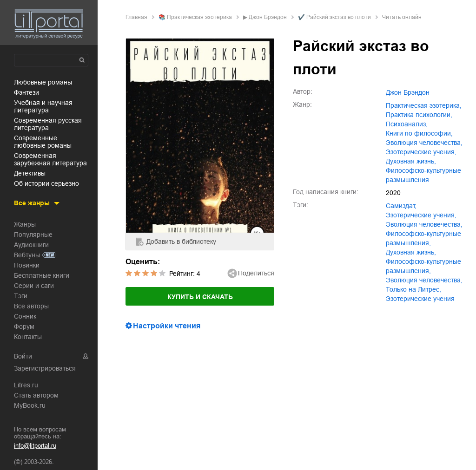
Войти (23, 356)
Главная (136, 17)
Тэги (21, 296)
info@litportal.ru (35, 446)
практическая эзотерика (199, 17)
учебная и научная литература (43, 106)
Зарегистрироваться (45, 368)
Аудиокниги (31, 245)
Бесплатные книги (42, 275)
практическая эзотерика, (424, 105)
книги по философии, (419, 133)
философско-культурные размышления (423, 175)
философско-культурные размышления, (423, 238)
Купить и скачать (200, 297)
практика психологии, (419, 115)
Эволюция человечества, (424, 280)
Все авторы (31, 306)
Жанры (25, 224)
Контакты (28, 337)
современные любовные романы (43, 142)
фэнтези (26, 92)
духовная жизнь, (411, 161)
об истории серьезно (46, 183)
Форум (24, 326)
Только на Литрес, (413, 289)
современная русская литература (48, 124)
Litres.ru (26, 385)
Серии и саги (34, 286)
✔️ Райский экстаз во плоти (334, 17)
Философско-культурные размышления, (423, 266)
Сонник (25, 316)
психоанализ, (407, 124)
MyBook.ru (30, 405)
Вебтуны (27, 255)
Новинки (27, 265)
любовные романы (43, 82)
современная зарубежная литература (50, 159)
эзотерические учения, (421, 152)
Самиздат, (401, 206)
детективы (30, 173)
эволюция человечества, (424, 143)
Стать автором (36, 395)
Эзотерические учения (420, 299)
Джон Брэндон (268, 17)
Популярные (33, 235)
